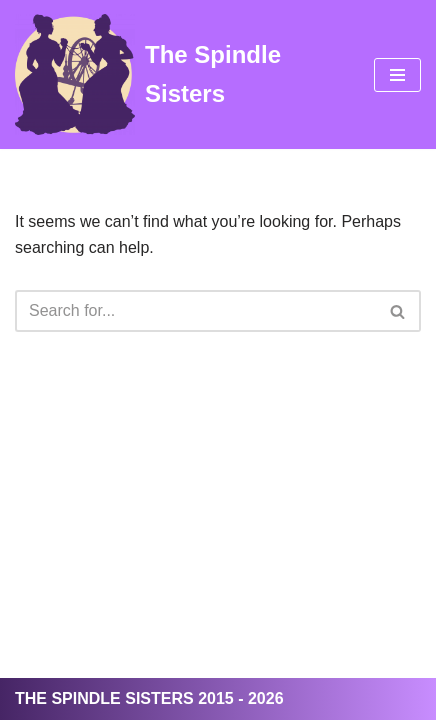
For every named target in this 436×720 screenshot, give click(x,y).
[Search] (195, 311)
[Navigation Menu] (397, 75)
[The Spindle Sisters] (179, 74)
